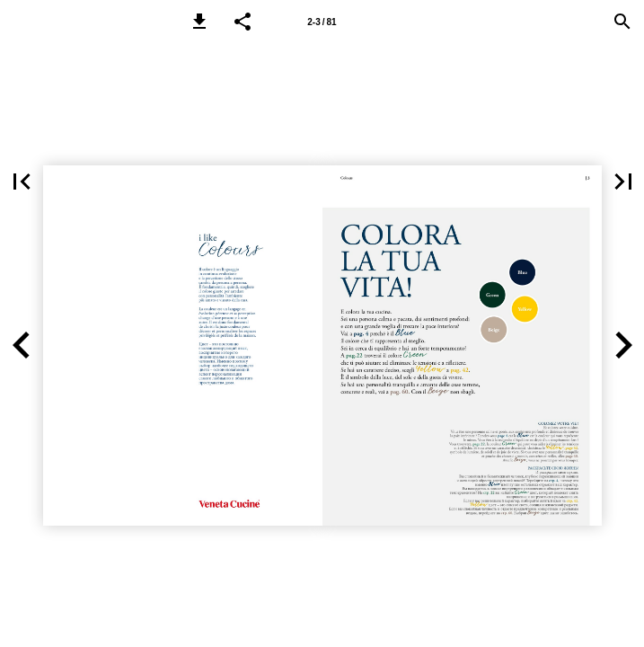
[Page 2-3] (322, 22)
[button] (199, 22)
